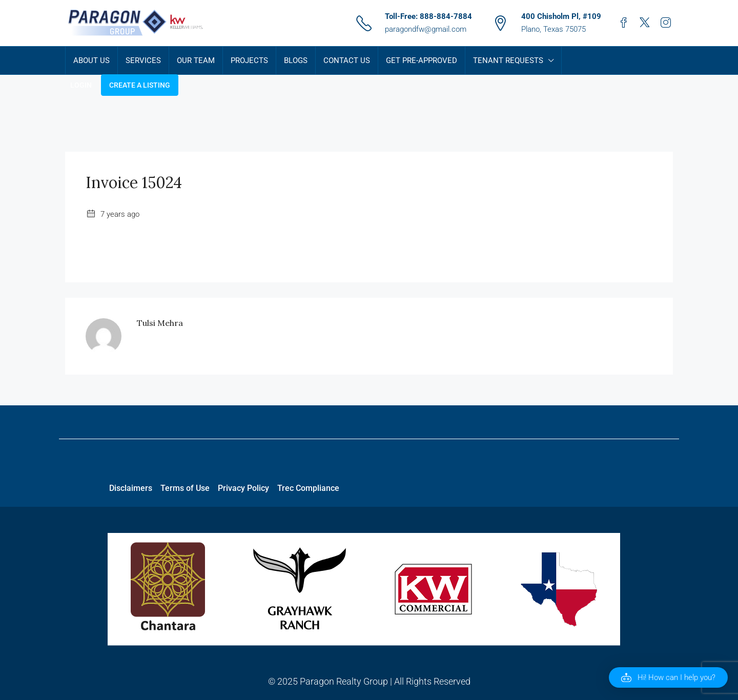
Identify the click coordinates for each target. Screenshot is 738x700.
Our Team (196, 60)
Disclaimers (131, 488)
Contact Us (347, 60)
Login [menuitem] (81, 85)
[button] (668, 677)
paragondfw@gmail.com (426, 29)
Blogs (296, 60)
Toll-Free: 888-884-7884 (428, 16)
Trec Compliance (308, 488)
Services (143, 60)
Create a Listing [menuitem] (140, 85)
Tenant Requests (508, 60)
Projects (249, 60)
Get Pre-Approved (422, 60)
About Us (91, 60)
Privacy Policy (243, 488)
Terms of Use (185, 488)
